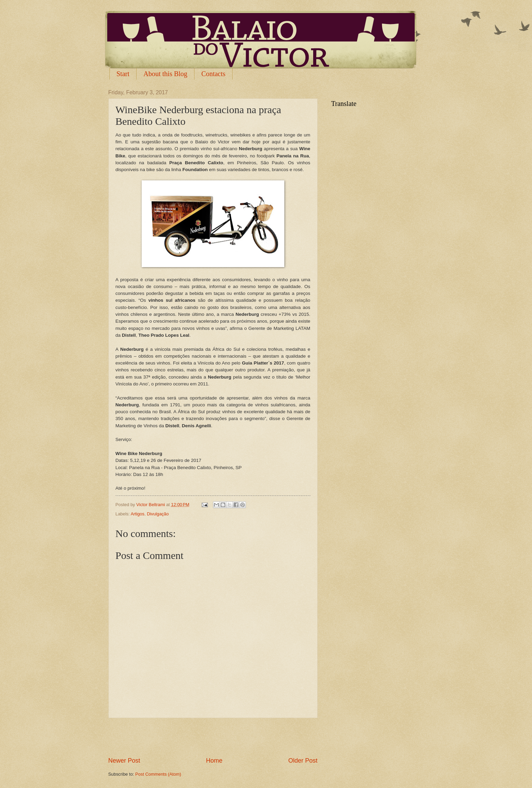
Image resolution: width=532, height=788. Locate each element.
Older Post (303, 761)
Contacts (213, 74)
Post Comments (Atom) (158, 774)
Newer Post (124, 761)
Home (214, 761)
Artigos (138, 514)
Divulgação (158, 514)
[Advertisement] (213, 737)
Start (123, 74)
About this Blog (165, 74)
